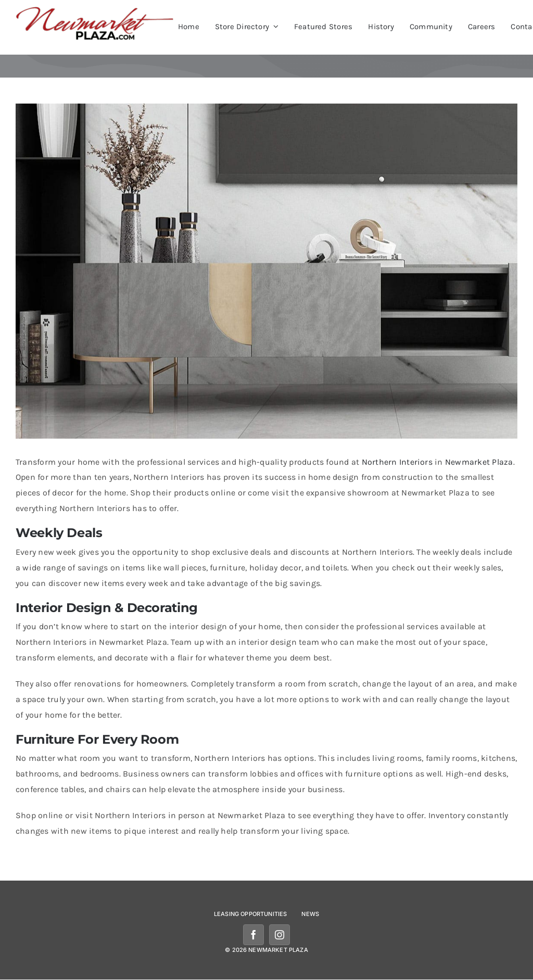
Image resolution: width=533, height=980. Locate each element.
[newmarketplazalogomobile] (95, 10)
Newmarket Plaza (479, 462)
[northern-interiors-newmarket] (266, 271)
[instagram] (280, 935)
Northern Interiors (397, 462)
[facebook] (253, 935)
